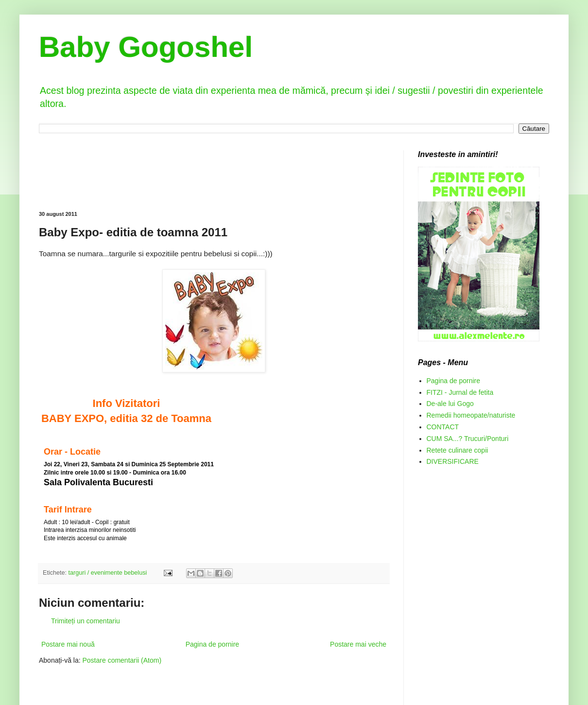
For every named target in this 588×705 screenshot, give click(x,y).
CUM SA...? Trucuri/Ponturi (468, 439)
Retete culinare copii (458, 450)
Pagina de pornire (213, 644)
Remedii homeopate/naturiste (471, 415)
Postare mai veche (358, 644)
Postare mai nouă (68, 644)
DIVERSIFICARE (453, 461)
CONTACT (443, 427)
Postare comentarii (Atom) (122, 660)
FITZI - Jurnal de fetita (460, 392)
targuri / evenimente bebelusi (108, 573)
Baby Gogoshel (146, 47)
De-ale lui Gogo (450, 404)
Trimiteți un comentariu (86, 621)
